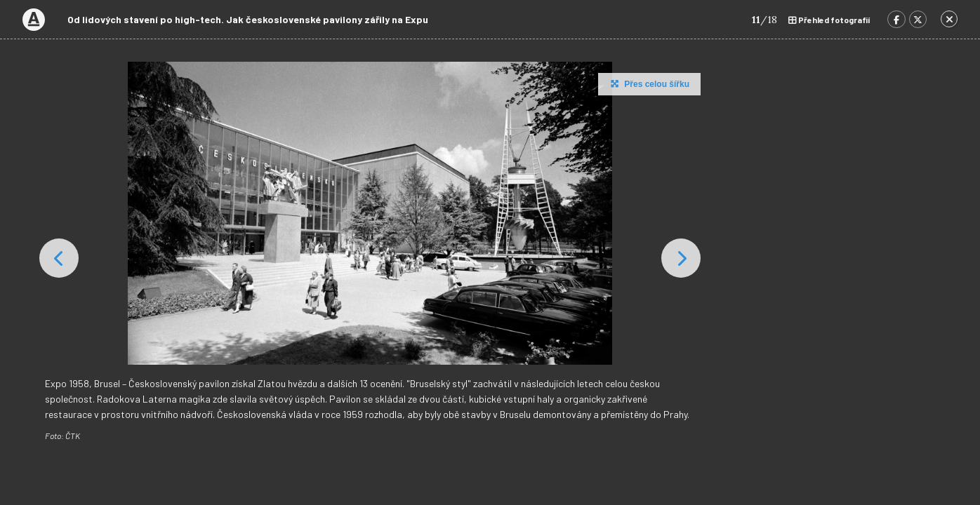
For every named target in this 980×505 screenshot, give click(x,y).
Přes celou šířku (648, 83)
